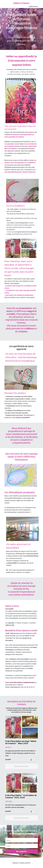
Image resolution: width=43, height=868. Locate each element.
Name (8, 840)
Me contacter (21, 851)
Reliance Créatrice (21, 3)
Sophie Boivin (33, 6)
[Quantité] (31, 760)
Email (8, 846)
